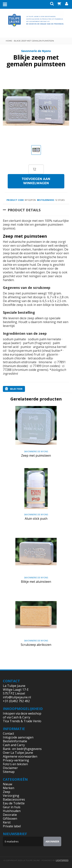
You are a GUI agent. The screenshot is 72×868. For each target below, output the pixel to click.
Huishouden (12, 811)
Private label (12, 826)
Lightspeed (62, 860)
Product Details (24, 210)
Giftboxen (10, 819)
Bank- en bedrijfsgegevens (22, 749)
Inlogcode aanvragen (18, 737)
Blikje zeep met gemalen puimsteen (34, 41)
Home (9, 41)
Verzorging (11, 796)
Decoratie (10, 815)
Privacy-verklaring (16, 760)
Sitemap (9, 772)
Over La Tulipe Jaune (18, 753)
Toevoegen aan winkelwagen (36, 181)
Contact (8, 733)
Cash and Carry (14, 745)
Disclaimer (10, 768)
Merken (9, 788)
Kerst (7, 822)
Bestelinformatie (15, 741)
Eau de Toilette (14, 803)
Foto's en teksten (15, 764)
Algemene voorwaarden (20, 756)
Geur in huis (12, 807)
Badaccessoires (14, 799)
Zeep (7, 792)
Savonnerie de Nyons (36, 51)
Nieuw (7, 784)
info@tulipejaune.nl (17, 697)
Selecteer (14, 389)
